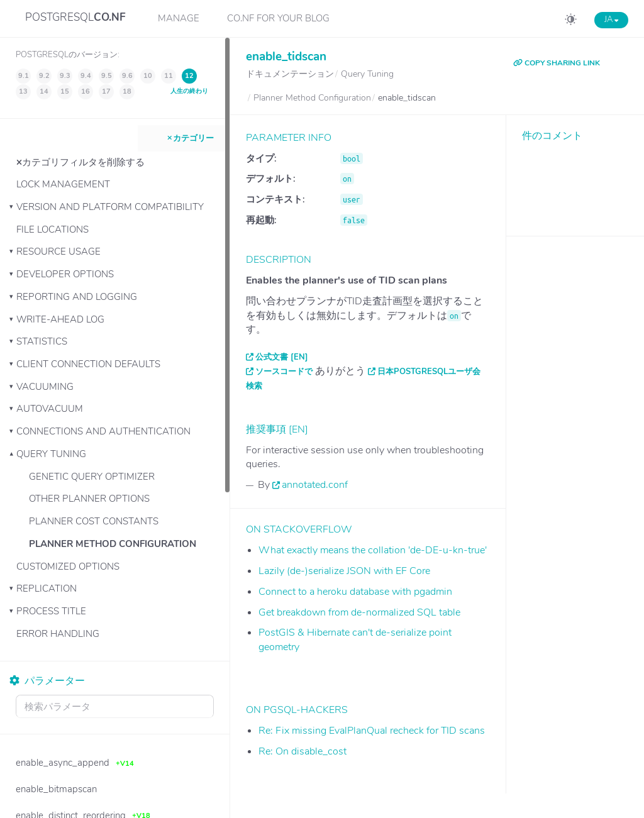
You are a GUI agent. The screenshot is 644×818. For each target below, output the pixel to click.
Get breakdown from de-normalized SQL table (359, 612)
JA (611, 19)
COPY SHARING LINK (557, 63)
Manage (179, 18)
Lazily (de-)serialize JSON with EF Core (344, 571)
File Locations (53, 229)
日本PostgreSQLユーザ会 (429, 372)
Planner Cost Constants (94, 521)
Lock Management (63, 184)
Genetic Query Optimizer (92, 477)
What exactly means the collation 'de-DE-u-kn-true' (373, 550)
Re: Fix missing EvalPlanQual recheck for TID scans (372, 731)
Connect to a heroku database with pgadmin (355, 592)
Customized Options (68, 567)
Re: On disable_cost (303, 751)
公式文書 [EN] (282, 357)
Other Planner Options (89, 499)
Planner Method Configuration (113, 544)
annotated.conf (315, 485)
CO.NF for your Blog (278, 18)
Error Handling (58, 634)
